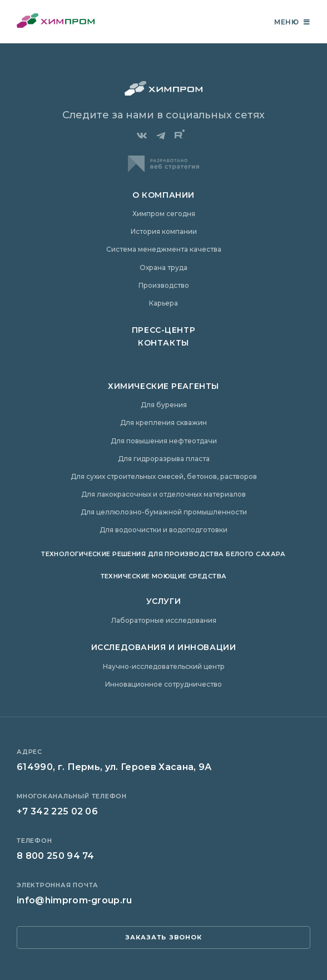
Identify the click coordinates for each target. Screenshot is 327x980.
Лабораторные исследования (164, 620)
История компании (164, 231)
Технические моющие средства (164, 576)
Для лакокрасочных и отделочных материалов (163, 494)
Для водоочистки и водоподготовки (163, 530)
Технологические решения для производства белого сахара (163, 554)
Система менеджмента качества (164, 249)
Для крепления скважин (163, 422)
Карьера (163, 303)
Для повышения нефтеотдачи (164, 441)
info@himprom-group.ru (75, 900)
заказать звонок (164, 937)
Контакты (163, 343)
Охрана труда (163, 267)
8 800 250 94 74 (56, 856)
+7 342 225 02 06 (57, 811)
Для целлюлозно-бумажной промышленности (164, 512)
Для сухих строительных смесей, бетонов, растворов (164, 476)
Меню (292, 22)
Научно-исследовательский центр (164, 666)
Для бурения (164, 405)
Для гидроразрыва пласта (164, 459)
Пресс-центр (163, 330)
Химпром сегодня (164, 214)
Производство (164, 285)
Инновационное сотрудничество (163, 684)
